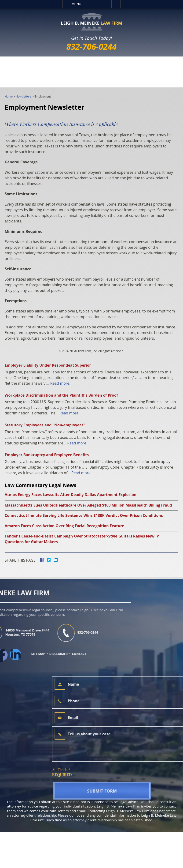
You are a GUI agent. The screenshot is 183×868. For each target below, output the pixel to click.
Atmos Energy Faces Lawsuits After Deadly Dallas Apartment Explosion (71, 495)
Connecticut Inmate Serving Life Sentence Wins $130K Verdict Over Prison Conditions (84, 515)
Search (116, 4)
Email (98, 4)
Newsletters (23, 96)
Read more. (60, 383)
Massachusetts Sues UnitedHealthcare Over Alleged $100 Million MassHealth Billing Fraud (88, 505)
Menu (76, 4)
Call (88, 4)
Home (9, 96)
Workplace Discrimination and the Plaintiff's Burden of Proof (61, 395)
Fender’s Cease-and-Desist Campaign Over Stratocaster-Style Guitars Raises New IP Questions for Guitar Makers (82, 539)
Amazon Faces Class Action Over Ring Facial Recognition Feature (64, 526)
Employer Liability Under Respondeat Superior (48, 365)
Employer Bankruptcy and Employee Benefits (47, 455)
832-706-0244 (91, 47)
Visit (108, 4)
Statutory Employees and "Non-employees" (45, 425)
